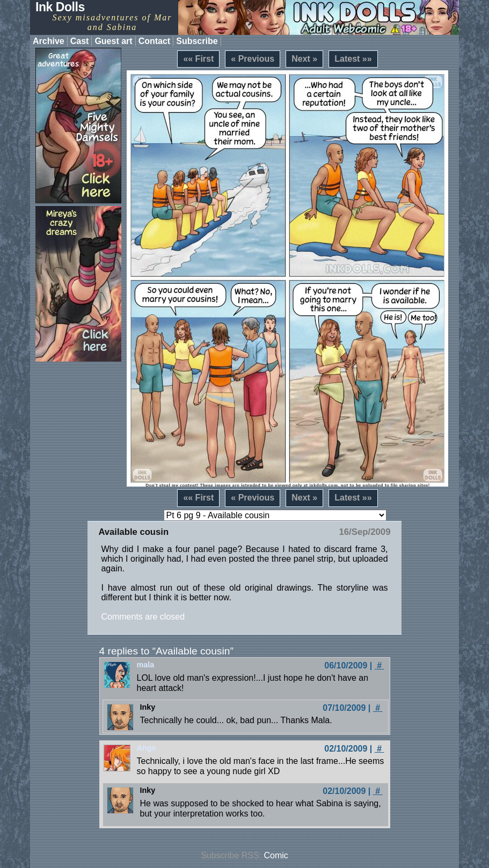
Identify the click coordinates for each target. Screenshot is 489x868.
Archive (49, 41)
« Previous (253, 59)
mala (146, 665)
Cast (80, 41)
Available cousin (133, 532)
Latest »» (353, 59)
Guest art (113, 41)
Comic (276, 855)
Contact (155, 41)
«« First (198, 59)
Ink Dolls (60, 7)
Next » (304, 59)
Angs (147, 748)
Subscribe (197, 41)
